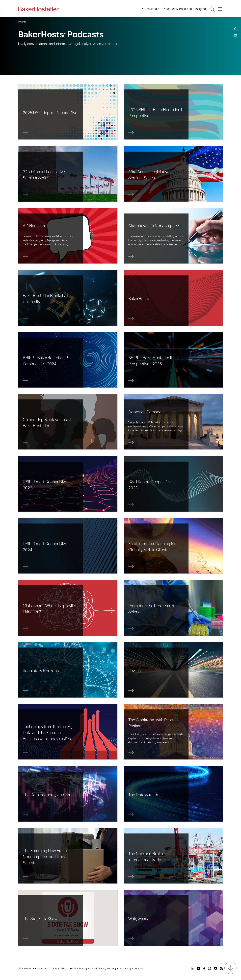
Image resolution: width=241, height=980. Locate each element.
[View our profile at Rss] (222, 968)
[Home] (235, 29)
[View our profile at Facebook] (204, 968)
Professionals (150, 9)
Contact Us (138, 969)
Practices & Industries (177, 9)
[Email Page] (235, 35)
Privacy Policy (59, 969)
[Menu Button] (220, 9)
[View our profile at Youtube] (216, 968)
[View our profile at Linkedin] (193, 968)
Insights (201, 9)
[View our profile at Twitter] (199, 968)
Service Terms (77, 969)
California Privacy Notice (101, 969)
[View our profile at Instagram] (209, 968)
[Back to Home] (38, 9)
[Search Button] (212, 9)
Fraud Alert (123, 969)
